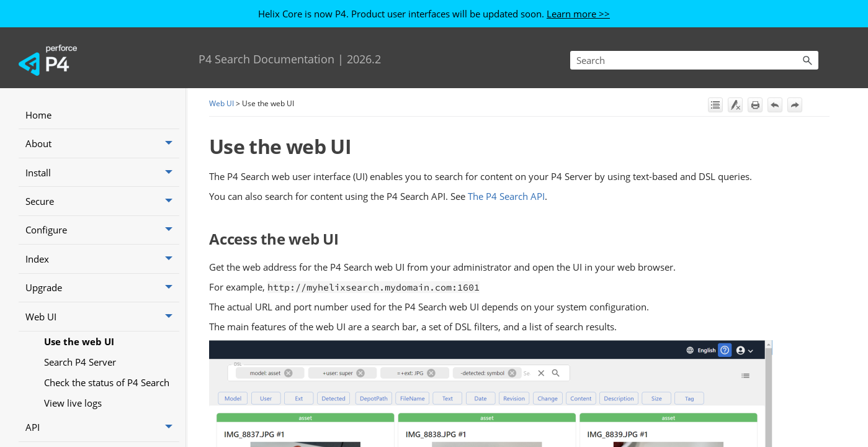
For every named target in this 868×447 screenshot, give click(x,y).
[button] (807, 60)
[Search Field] (694, 60)
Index (102, 259)
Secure (102, 201)
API (102, 428)
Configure (102, 230)
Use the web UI (79, 341)
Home (38, 115)
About (102, 143)
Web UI (102, 317)
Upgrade (102, 288)
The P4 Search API (506, 196)
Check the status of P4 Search (107, 382)
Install (102, 173)
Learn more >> (578, 14)
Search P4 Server (80, 362)
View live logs (73, 403)
